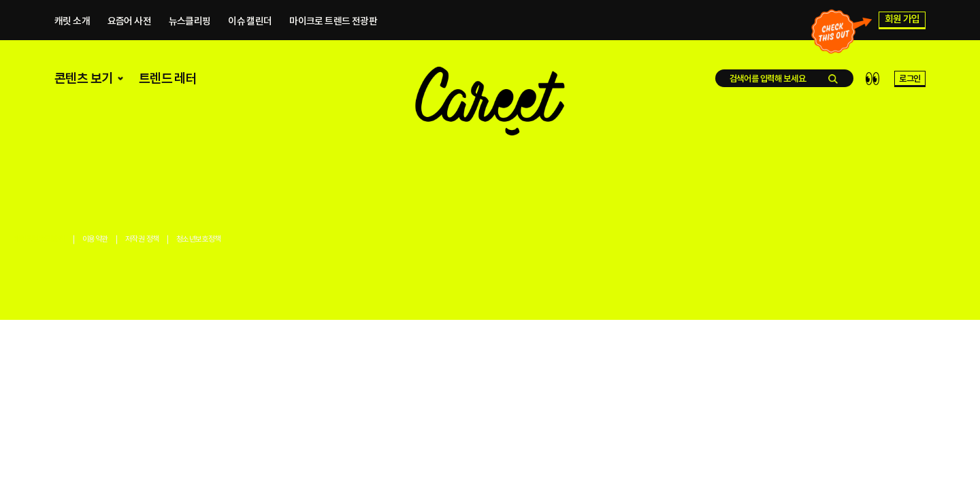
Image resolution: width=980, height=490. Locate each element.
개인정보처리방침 (39, 239)
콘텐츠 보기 (90, 85)
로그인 (910, 86)
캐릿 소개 (72, 22)
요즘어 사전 (129, 22)
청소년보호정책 (199, 239)
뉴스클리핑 (190, 22)
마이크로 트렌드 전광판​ (333, 22)
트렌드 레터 (168, 85)
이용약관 (95, 239)
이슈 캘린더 (250, 22)
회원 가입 (902, 21)
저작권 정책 (142, 239)
